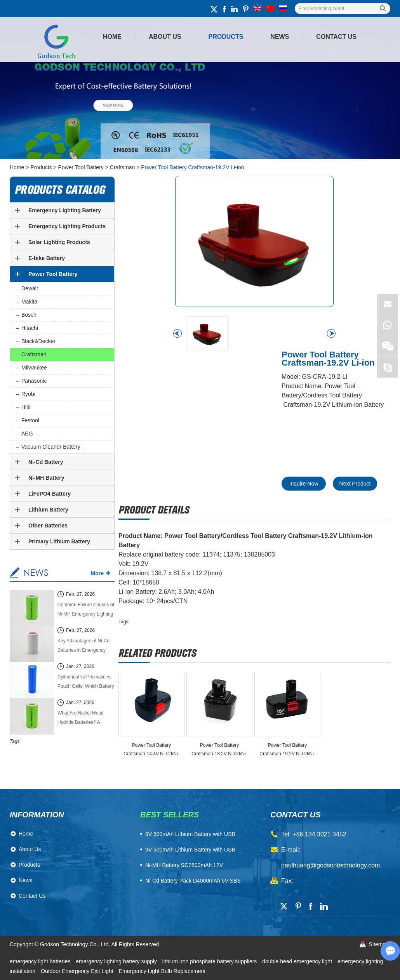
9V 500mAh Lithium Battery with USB (190, 850)
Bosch (29, 315)
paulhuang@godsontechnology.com (330, 865)
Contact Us (336, 37)
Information (37, 815)
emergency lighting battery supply (117, 961)
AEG (27, 434)
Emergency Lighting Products (67, 226)
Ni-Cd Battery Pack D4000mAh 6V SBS (193, 881)
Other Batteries (48, 526)
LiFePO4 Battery (50, 494)
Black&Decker (38, 341)
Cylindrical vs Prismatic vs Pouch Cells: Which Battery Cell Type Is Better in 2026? (86, 683)
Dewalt (30, 288)
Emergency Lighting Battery (65, 210)
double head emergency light (298, 961)
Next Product (355, 484)
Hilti (26, 407)
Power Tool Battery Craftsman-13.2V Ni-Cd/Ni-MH (219, 750)
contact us (296, 815)
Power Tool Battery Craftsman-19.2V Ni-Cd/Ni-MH (287, 750)
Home (112, 37)
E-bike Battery (47, 258)
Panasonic (34, 381)
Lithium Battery (48, 510)
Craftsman (123, 167)
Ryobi (28, 394)
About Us (165, 37)
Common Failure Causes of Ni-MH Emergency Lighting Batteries (86, 610)
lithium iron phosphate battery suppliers (210, 961)
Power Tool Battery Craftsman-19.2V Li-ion (192, 167)
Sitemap (379, 944)
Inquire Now (304, 484)
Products (226, 37)
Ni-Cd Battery (46, 462)
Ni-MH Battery (46, 478)
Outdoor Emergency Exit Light (78, 971)
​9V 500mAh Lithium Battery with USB (190, 834)
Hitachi (30, 328)
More (97, 573)
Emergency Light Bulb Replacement (162, 971)
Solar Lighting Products (59, 242)
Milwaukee (34, 368)
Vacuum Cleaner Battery (51, 447)
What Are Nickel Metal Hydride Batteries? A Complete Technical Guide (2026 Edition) (85, 719)
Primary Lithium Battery (59, 541)
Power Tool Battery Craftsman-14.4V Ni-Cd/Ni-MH (151, 750)
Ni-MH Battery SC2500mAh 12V (184, 865)
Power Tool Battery (81, 167)
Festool (30, 420)
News (280, 37)
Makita (29, 302)
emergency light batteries (41, 961)
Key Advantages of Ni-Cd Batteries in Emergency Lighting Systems (83, 646)
